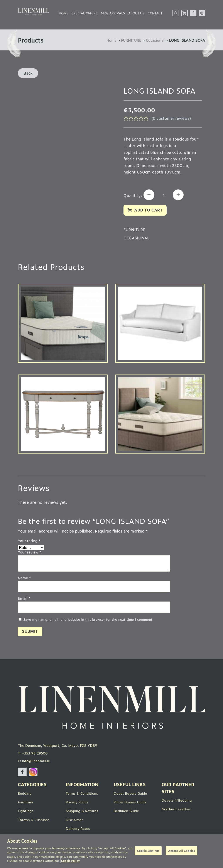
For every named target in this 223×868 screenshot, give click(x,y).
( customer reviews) (172, 118)
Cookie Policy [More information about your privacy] (70, 861)
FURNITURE (130, 40)
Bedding (25, 794)
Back (28, 73)
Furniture (26, 803)
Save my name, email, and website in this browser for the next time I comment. (88, 620)
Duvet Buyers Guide (131, 794)
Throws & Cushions (34, 821)
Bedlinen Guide (127, 812)
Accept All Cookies (181, 851)
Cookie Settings (148, 851)
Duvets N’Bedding (177, 801)
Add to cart (149, 210)
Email (24, 599)
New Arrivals (113, 13)
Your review (30, 553)
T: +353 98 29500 (33, 755)
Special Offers (85, 13)
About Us (136, 13)
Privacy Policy (78, 803)
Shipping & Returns (83, 812)
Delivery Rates (78, 829)
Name (24, 578)
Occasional (155, 40)
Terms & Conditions (83, 794)
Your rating (29, 541)
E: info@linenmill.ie (35, 762)
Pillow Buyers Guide (131, 803)
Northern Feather (177, 810)
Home (64, 13)
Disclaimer (75, 821)
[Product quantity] (165, 195)
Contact (155, 13)
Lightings (26, 812)
